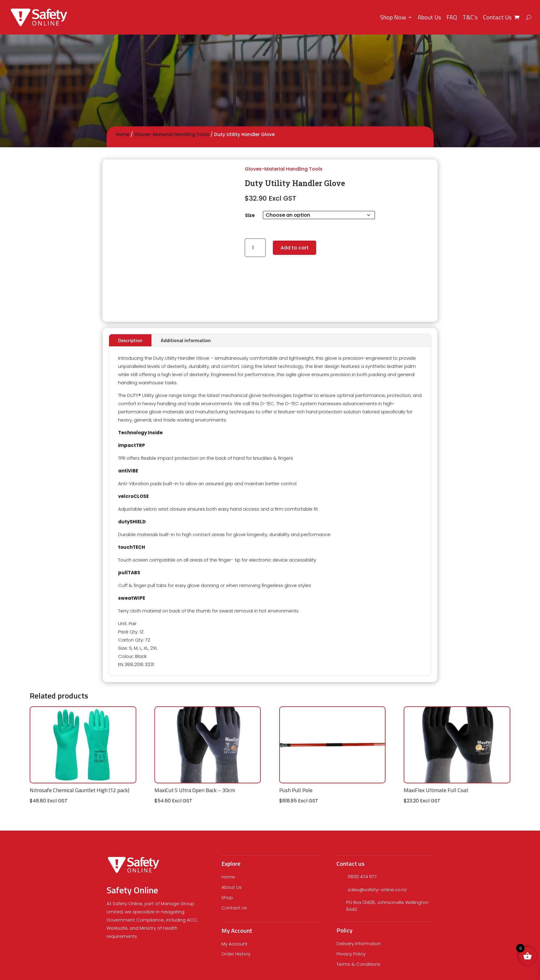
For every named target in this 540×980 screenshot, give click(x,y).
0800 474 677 (362, 877)
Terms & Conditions (358, 964)
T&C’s (470, 17)
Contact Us (497, 17)
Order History (236, 954)
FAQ (452, 17)
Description (130, 340)
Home (123, 134)
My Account (234, 944)
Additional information (186, 340)
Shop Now (393, 17)
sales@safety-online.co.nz (377, 890)
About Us (429, 17)
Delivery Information (359, 943)
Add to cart (295, 248)
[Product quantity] (255, 248)
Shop (227, 897)
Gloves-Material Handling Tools (172, 134)
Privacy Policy (351, 954)
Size (250, 215)
